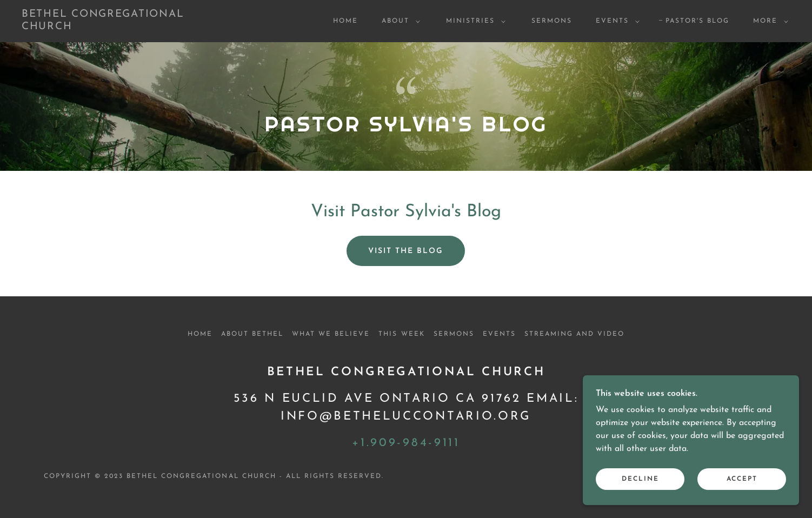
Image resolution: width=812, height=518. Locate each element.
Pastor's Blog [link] (697, 21)
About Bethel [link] (252, 334)
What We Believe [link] (331, 334)
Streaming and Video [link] (574, 334)
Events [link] (499, 334)
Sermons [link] (552, 21)
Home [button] (200, 334)
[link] (128, 27)
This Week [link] (401, 334)
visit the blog (406, 251)
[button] (399, 21)
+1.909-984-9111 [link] (406, 443)
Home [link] (345, 21)
